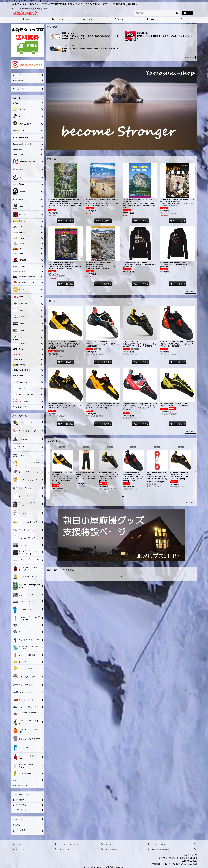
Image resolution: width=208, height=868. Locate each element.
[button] (181, 20)
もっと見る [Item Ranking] (190, 503)
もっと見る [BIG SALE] (190, 431)
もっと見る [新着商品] (190, 291)
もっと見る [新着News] (190, 58)
